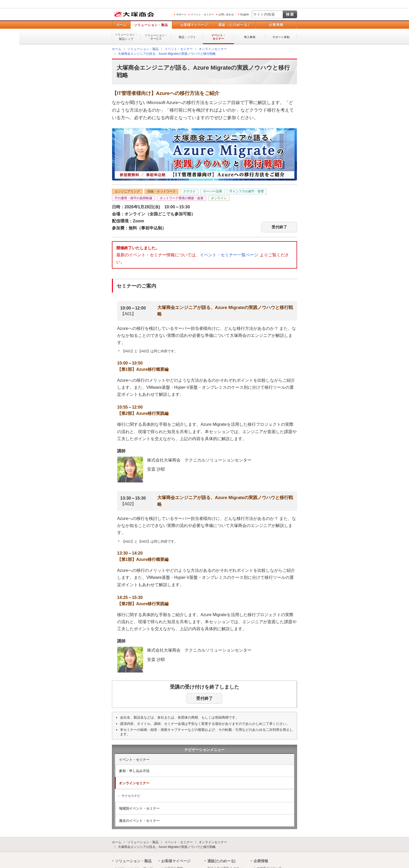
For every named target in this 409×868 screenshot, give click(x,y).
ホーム (121, 25)
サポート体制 (281, 37)
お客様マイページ (194, 25)
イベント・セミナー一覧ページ (229, 255)
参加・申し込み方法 (134, 771)
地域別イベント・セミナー (139, 808)
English (245, 14)
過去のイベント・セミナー (139, 821)
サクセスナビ (131, 796)
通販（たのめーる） (234, 25)
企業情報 (276, 25)
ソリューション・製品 (151, 25)
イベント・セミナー (202, 14)
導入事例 (250, 37)
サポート (181, 14)
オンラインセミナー (134, 783)
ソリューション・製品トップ (126, 37)
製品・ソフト (187, 37)
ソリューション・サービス (156, 37)
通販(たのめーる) (221, 861)
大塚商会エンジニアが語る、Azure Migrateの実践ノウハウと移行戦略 (167, 847)
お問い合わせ (226, 14)
